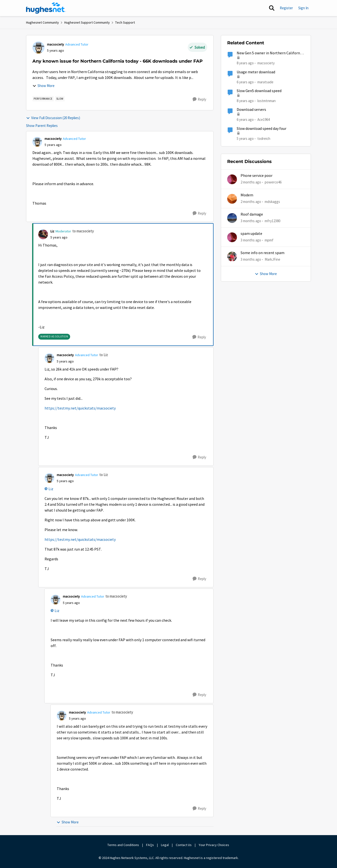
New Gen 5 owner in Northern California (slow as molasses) (270, 53)
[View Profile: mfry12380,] (232, 218)
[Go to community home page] (46, 8)
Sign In (303, 8)
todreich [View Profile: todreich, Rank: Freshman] (264, 138)
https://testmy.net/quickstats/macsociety (80, 408)
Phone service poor (257, 176)
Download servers (251, 110)
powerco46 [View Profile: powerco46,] (273, 182)
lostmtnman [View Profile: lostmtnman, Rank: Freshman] (267, 101)
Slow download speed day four (262, 129)
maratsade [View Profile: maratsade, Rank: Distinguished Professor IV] (265, 82)
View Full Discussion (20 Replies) (53, 118)
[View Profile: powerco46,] (232, 179)
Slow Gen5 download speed (259, 91)
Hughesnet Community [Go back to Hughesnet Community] (42, 22)
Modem (247, 195)
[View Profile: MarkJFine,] (232, 257)
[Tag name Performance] (43, 99)
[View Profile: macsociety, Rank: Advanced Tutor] (38, 48)
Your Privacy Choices (214, 845)
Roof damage (252, 214)
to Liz (104, 355)
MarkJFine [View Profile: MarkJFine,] (272, 259)
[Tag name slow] (60, 99)
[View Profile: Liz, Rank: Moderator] (43, 234)
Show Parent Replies (42, 126)
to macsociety (83, 231)
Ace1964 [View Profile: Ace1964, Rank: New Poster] (264, 119)
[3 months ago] (251, 221)
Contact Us (184, 845)
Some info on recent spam (262, 253)
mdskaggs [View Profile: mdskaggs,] (272, 201)
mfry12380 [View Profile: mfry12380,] (272, 221)
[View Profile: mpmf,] (232, 237)
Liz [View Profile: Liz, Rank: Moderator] (52, 231)
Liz (51, 489)
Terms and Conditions (123, 845)
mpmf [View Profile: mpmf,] (269, 240)
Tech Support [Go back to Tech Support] (125, 22)
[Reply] (199, 99)
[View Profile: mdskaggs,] (232, 199)
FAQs (150, 845)
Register (286, 8)
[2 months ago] (251, 182)
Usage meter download (256, 72)
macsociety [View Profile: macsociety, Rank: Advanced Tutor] (56, 44)
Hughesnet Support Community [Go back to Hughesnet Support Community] (87, 22)
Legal (165, 845)
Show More (43, 86)
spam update (251, 234)
